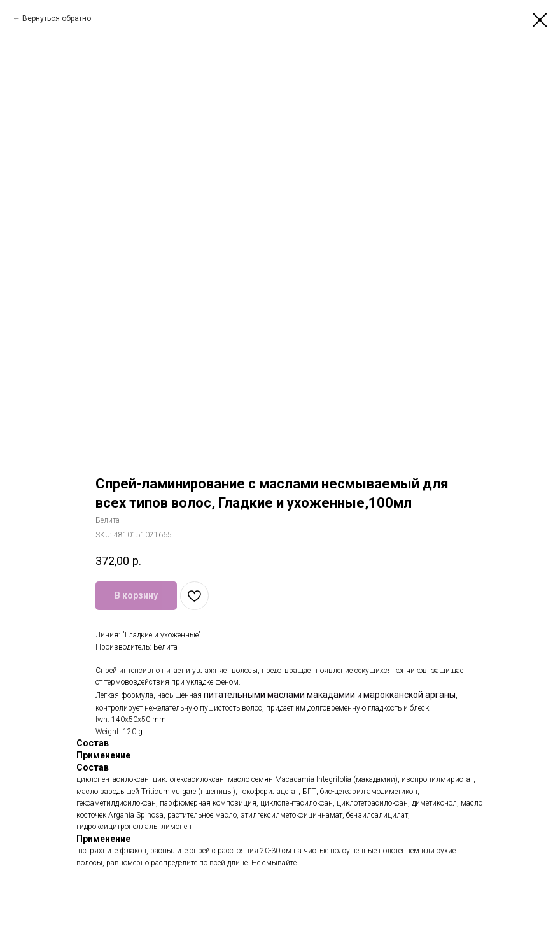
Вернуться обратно (57, 18)
